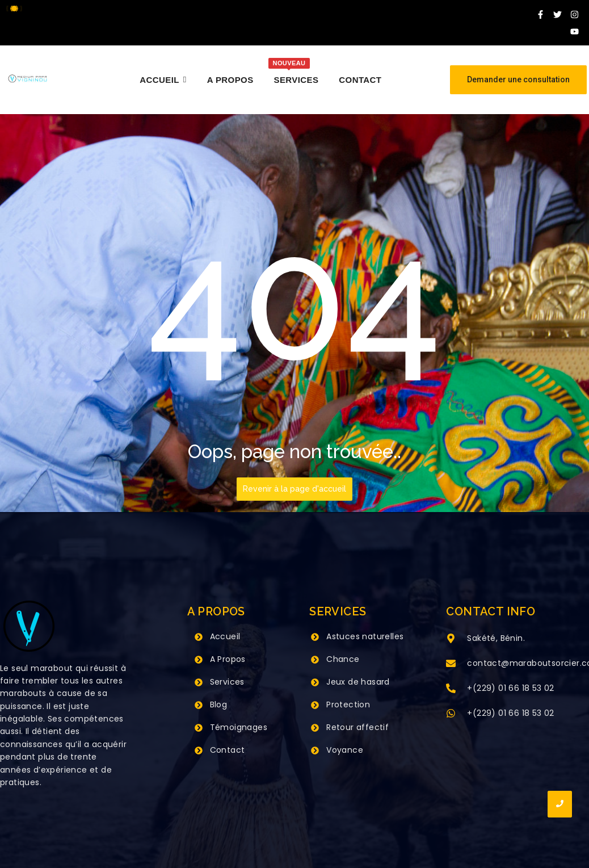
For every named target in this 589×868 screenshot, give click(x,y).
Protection (348, 705)
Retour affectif (357, 727)
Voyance (345, 750)
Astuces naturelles (365, 636)
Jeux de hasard (358, 682)
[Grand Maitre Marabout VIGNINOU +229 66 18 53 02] (28, 79)
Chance (343, 659)
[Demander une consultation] (518, 80)
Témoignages (239, 727)
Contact (228, 750)
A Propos (228, 659)
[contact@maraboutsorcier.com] (451, 664)
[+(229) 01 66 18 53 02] (451, 689)
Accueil (225, 636)
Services (227, 682)
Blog (219, 705)
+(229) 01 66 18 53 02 (510, 688)
